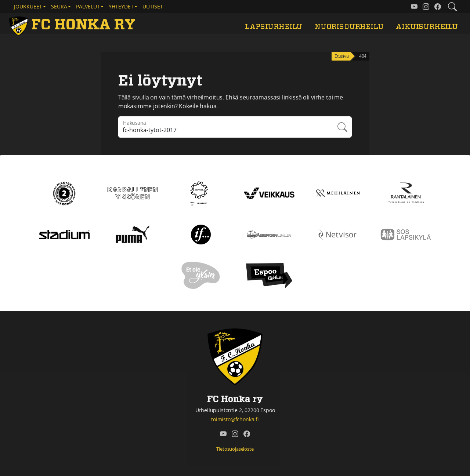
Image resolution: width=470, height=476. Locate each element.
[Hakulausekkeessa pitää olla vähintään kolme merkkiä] (225, 127)
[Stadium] (64, 234)
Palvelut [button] (88, 6)
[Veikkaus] (269, 193)
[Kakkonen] (64, 193)
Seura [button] (59, 6)
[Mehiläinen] (337, 193)
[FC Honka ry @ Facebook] (438, 7)
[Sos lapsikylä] (406, 234)
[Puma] (133, 234)
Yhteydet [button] (121, 6)
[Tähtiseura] (201, 193)
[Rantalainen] (406, 193)
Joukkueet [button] (28, 6)
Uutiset (153, 6)
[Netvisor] (337, 234)
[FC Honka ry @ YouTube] (414, 7)
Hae (342, 127)
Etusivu (342, 56)
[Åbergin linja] (269, 234)
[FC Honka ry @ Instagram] (426, 7)
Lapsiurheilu (274, 27)
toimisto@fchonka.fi (235, 419)
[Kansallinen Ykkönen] (133, 193)
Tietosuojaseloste (235, 449)
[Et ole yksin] (201, 275)
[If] (201, 234)
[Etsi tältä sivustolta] (452, 7)
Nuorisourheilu (349, 27)
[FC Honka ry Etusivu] (74, 25)
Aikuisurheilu (427, 27)
